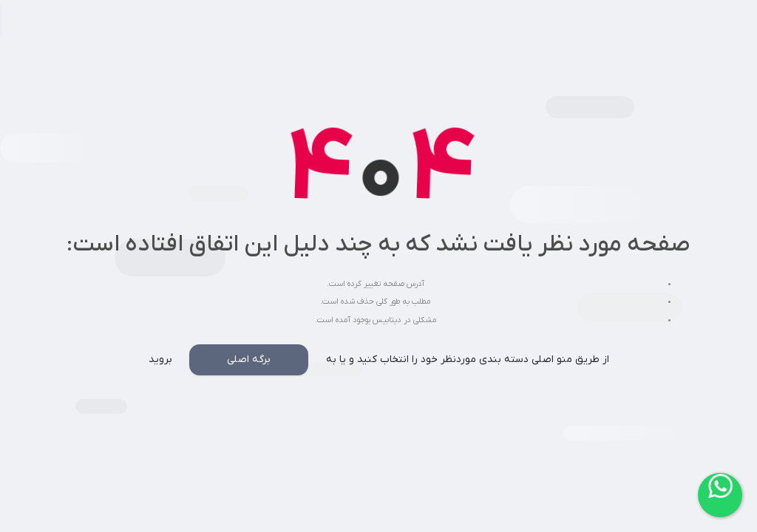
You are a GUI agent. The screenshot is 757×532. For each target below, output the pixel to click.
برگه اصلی (249, 359)
